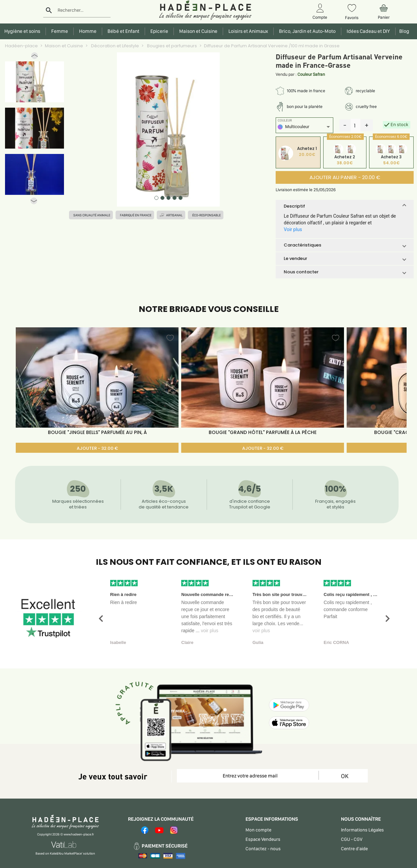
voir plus (210, 631)
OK (345, 776)
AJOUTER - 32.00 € (97, 448)
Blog (403, 31)
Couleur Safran (311, 74)
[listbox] (304, 128)
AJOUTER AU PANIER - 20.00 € (345, 177)
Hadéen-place (21, 46)
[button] (34, 57)
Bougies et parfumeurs (171, 46)
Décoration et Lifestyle (115, 46)
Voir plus (293, 229)
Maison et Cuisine (64, 46)
